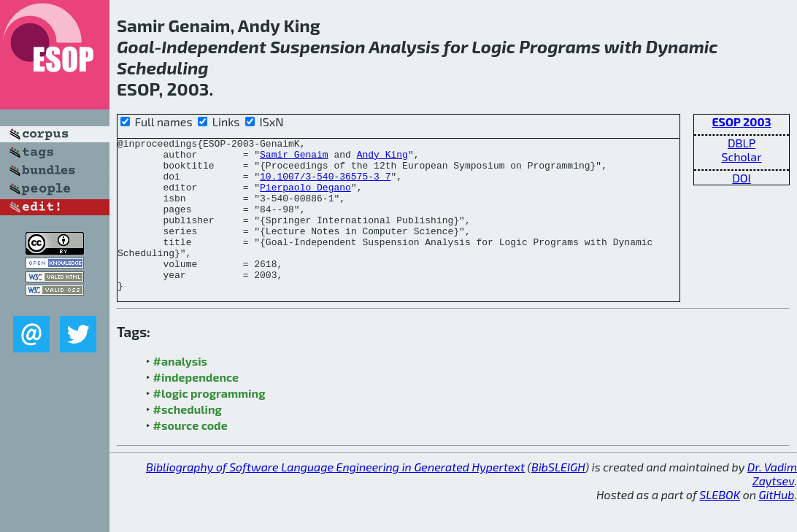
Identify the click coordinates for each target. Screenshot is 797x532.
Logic (493, 46)
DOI (742, 178)
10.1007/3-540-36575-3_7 (325, 185)
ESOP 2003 (741, 122)
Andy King (382, 158)
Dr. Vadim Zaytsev (772, 504)
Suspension (318, 46)
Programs (559, 46)
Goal (135, 46)
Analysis (404, 46)
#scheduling (188, 440)
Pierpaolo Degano (305, 198)
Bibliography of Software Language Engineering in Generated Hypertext (335, 497)
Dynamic (682, 46)
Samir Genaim (294, 158)
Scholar (741, 157)
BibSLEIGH (558, 497)
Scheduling (163, 68)
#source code (190, 456)
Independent (213, 46)
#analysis (181, 392)
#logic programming (209, 424)
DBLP (742, 143)
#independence (196, 408)
